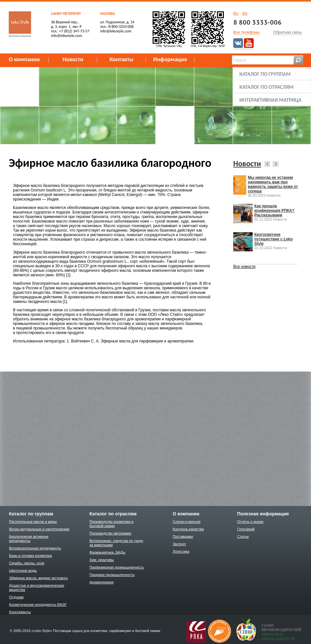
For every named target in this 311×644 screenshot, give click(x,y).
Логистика (181, 551)
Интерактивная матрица (271, 100)
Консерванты (20, 612)
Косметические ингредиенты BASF (38, 604)
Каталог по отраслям (266, 87)
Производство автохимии (110, 533)
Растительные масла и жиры (33, 522)
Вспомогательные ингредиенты (35, 548)
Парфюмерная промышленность (117, 567)
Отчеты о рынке (250, 522)
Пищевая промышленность (112, 575)
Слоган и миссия (187, 522)
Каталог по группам (265, 74)
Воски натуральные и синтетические (39, 529)
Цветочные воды (23, 570)
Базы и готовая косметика (30, 556)
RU (236, 13)
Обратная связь (287, 32)
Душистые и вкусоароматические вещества (37, 587)
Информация (170, 59)
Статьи (243, 536)
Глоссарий (246, 529)
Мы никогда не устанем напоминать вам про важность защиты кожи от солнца (273, 184)
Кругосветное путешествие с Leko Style (273, 239)
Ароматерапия (101, 582)
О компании (24, 59)
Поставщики (183, 536)
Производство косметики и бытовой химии (111, 524)
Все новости (244, 267)
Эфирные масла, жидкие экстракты (38, 578)
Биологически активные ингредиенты (29, 539)
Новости (73, 59)
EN (245, 13)
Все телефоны (246, 32)
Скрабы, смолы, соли (27, 563)
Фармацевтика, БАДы (107, 552)
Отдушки (16, 597)
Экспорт (179, 544)
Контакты (121, 59)
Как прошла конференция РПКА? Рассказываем (274, 211)
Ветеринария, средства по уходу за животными (116, 543)
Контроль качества (188, 529)
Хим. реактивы (102, 560)
